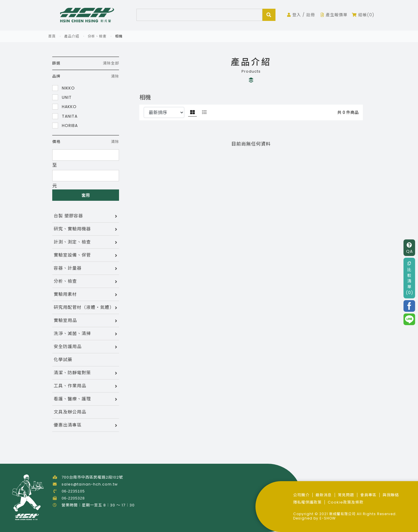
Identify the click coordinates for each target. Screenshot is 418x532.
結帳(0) (363, 15)
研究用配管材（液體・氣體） (84, 307)
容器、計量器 (68, 268)
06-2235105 (73, 491)
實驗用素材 (65, 294)
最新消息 (324, 495)
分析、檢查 (97, 36)
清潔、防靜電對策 (72, 373)
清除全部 (111, 63)
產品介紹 (72, 36)
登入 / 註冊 (301, 15)
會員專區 (368, 495)
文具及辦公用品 (70, 412)
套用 (86, 195)
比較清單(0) (410, 278)
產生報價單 (334, 15)
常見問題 (346, 495)
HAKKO (64, 106)
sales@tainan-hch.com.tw (90, 484)
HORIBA (65, 125)
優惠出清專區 (68, 425)
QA (409, 248)
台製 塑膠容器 (68, 216)
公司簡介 (301, 495)
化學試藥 (63, 360)
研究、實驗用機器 (72, 229)
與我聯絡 (391, 495)
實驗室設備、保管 (72, 255)
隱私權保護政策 (307, 502)
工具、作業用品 (70, 386)
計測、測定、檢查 (72, 242)
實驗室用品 (65, 320)
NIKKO (64, 88)
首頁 (52, 36)
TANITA (65, 116)
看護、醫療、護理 (72, 399)
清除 (115, 76)
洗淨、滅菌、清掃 (72, 333)
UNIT (62, 97)
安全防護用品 (68, 346)
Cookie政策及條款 (346, 502)
